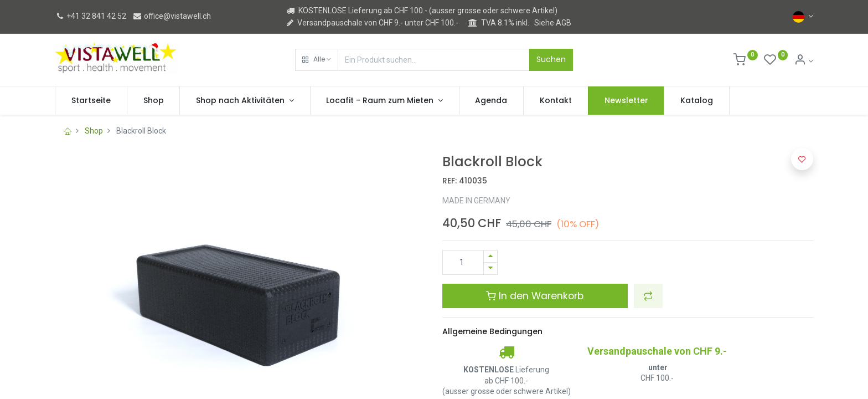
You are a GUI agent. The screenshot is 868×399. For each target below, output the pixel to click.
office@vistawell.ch (172, 16)
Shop (94, 131)
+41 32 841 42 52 (91, 16)
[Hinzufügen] (490, 256)
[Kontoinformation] (804, 61)
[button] (317, 60)
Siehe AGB (553, 23)
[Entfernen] (490, 268)
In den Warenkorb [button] (535, 296)
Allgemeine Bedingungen (492, 331)
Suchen (551, 59)
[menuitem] (91, 101)
